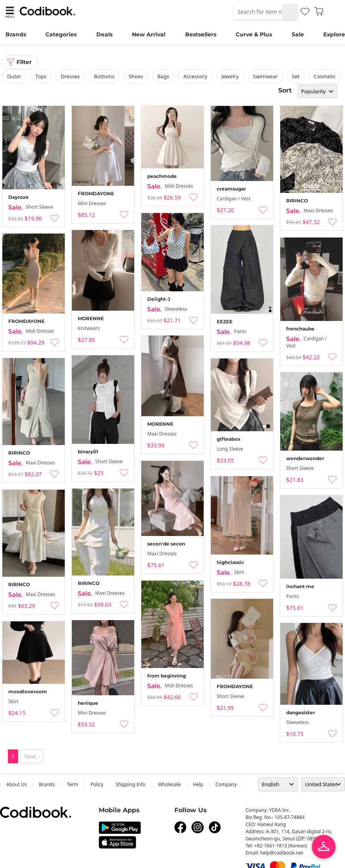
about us (17, 784)
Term (73, 784)
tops (41, 76)
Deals (104, 34)
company (226, 784)
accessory (195, 76)
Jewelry (230, 76)
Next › (32, 756)
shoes (136, 76)
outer (14, 76)
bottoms (104, 76)
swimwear (265, 76)
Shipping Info (131, 784)
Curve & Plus (254, 34)
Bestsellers (201, 34)
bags (163, 76)
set (296, 76)
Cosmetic (325, 76)
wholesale (169, 784)
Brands (16, 34)
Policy (97, 784)
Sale (298, 34)
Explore (334, 34)
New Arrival (149, 34)
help (198, 784)
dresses (70, 76)
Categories (61, 34)
